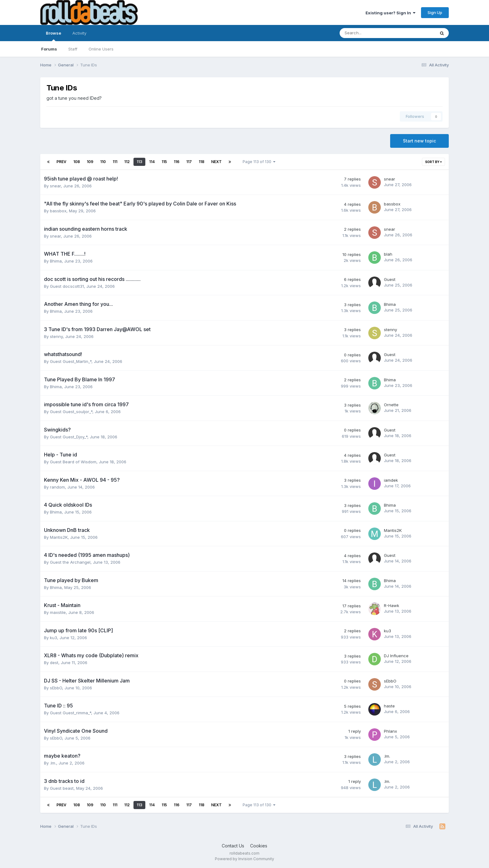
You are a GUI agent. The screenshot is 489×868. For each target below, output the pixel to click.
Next (216, 162)
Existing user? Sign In (390, 13)
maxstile (58, 612)
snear (55, 186)
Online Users (101, 49)
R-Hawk (392, 605)
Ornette (391, 405)
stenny (56, 336)
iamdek (391, 480)
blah (388, 254)
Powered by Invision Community (244, 859)
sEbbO (56, 688)
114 (152, 162)
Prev (61, 162)
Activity (79, 33)
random (57, 487)
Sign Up (435, 12)
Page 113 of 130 (259, 162)
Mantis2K (59, 537)
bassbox (58, 211)
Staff (73, 49)
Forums (49, 49)
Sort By (433, 162)
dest (54, 663)
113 (139, 162)
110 (103, 162)
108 (77, 162)
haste (389, 706)
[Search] (371, 33)
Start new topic (419, 141)
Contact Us (233, 846)
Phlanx (390, 731)
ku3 (53, 638)
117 (189, 162)
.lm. (53, 763)
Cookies (259, 846)
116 (177, 162)
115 (164, 162)
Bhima (56, 261)
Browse (53, 36)
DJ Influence (396, 656)
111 (115, 162)
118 (201, 162)
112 (127, 162)
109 (90, 162)
